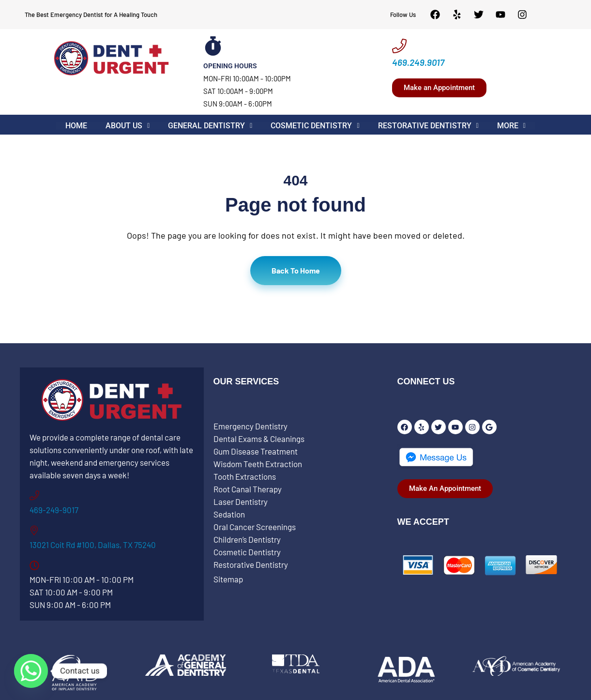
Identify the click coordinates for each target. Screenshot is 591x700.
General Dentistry (211, 126)
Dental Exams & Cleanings (259, 439)
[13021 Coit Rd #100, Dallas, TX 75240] (34, 531)
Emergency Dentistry (250, 426)
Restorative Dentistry (427, 126)
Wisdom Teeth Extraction (258, 464)
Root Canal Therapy (248, 489)
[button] (129, 126)
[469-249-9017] (34, 496)
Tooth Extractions (245, 476)
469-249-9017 (54, 510)
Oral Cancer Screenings (255, 527)
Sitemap (228, 579)
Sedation (229, 514)
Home (78, 126)
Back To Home (296, 270)
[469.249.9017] (399, 46)
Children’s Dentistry (247, 539)
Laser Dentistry (241, 502)
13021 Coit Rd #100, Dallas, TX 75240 (93, 545)
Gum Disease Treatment (256, 451)
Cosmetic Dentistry (315, 126)
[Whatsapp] (31, 671)
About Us (129, 126)
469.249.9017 (418, 62)
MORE (510, 126)
